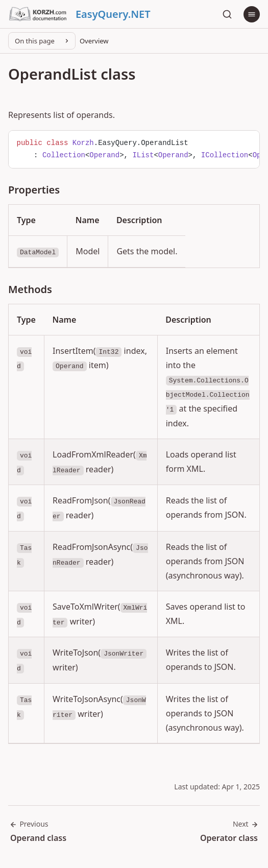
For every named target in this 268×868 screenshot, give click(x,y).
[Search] (227, 14)
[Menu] (252, 14)
